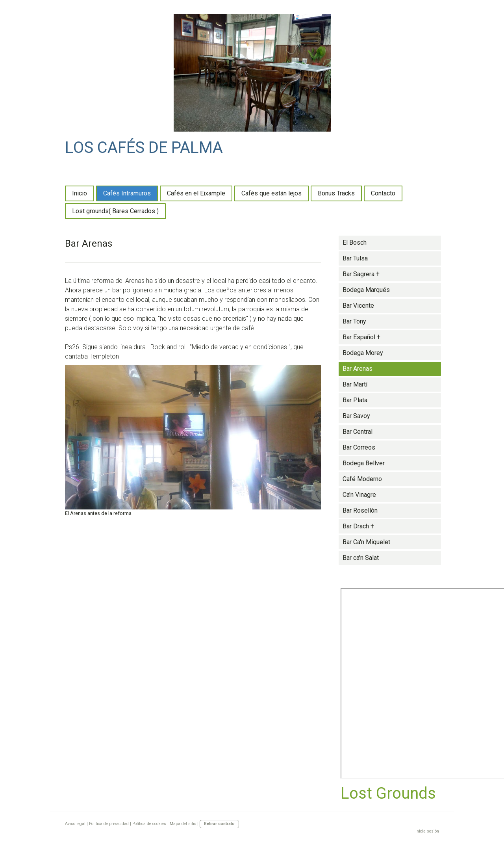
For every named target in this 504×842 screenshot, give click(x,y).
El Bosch (355, 243)
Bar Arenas (358, 369)
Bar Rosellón (360, 510)
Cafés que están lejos (271, 193)
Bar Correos (359, 447)
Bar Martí (355, 384)
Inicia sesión (427, 831)
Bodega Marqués (366, 290)
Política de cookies (149, 824)
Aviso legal (75, 824)
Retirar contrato (219, 824)
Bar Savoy (356, 416)
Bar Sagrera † (361, 274)
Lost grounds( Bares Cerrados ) (115, 211)
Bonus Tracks (336, 193)
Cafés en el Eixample (196, 193)
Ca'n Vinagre (359, 495)
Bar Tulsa (355, 258)
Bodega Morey (363, 353)
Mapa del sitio (183, 824)
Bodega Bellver (364, 463)
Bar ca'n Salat (361, 558)
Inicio (80, 193)
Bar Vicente (358, 306)
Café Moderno (362, 479)
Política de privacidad (109, 824)
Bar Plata (355, 400)
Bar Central (358, 432)
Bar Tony (354, 321)
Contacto (383, 193)
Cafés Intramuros (127, 193)
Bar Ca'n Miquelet (366, 542)
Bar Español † (361, 337)
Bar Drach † (358, 526)
